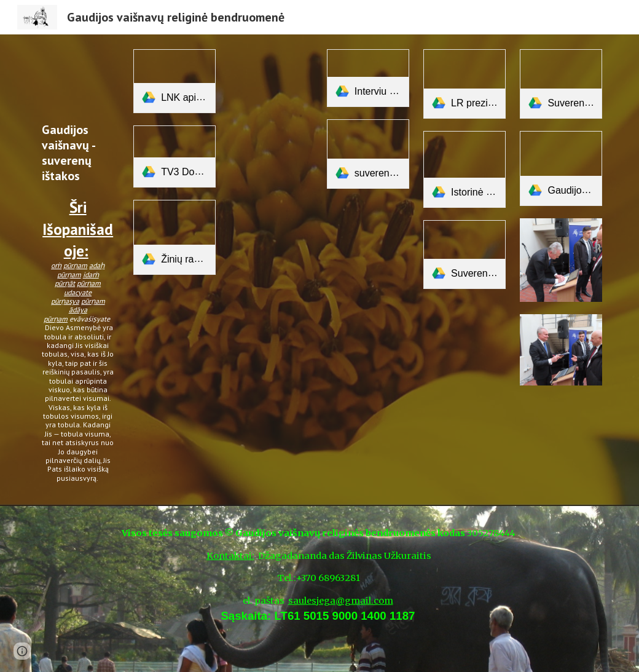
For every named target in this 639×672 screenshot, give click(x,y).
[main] (78, 302)
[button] (22, 651)
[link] (174, 81)
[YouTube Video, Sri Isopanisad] (78, 81)
